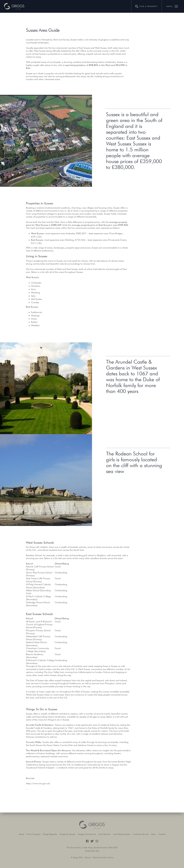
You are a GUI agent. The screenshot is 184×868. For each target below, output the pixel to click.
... (27, 789)
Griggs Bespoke (50, 834)
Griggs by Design (67, 834)
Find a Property (33, 834)
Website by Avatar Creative (103, 857)
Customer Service (141, 834)
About (22, 834)
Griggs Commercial (87, 834)
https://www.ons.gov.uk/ (38, 783)
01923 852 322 (92, 851)
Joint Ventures (104, 834)
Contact (162, 834)
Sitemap (88, 857)
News (153, 834)
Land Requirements (122, 834)
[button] (14, 6)
